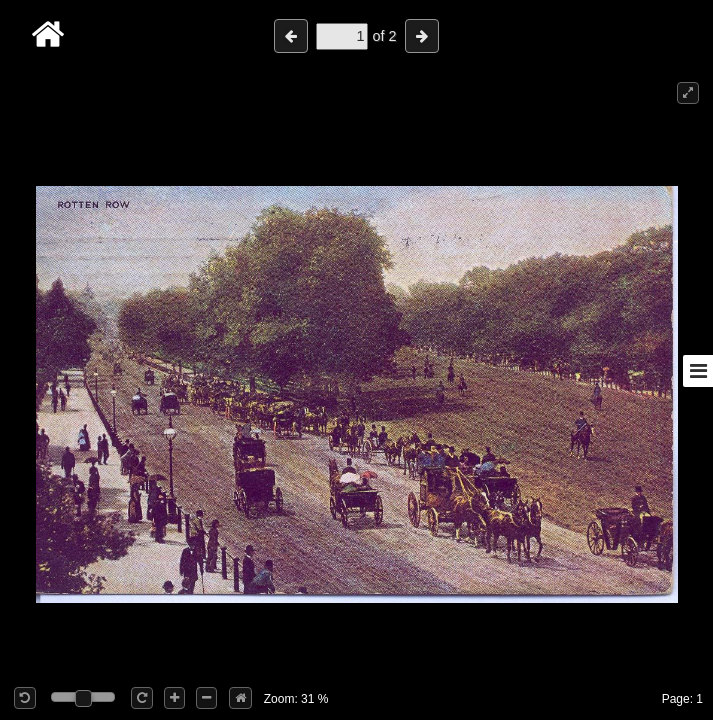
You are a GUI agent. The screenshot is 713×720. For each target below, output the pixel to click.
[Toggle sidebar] (698, 371)
